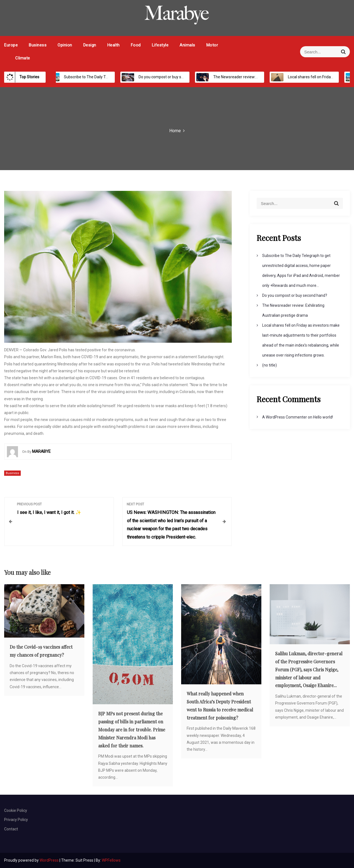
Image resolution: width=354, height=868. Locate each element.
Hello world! (323, 417)
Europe (11, 45)
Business (38, 45)
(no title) (270, 365)
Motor (212, 45)
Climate (23, 58)
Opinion (65, 45)
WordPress (50, 860)
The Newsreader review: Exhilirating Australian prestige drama (262, 77)
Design (90, 45)
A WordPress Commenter (285, 417)
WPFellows (111, 860)
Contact (11, 829)
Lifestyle (160, 45)
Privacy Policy (16, 820)
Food (136, 45)
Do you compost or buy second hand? (165, 77)
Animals (187, 45)
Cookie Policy (16, 810)
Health (114, 45)
